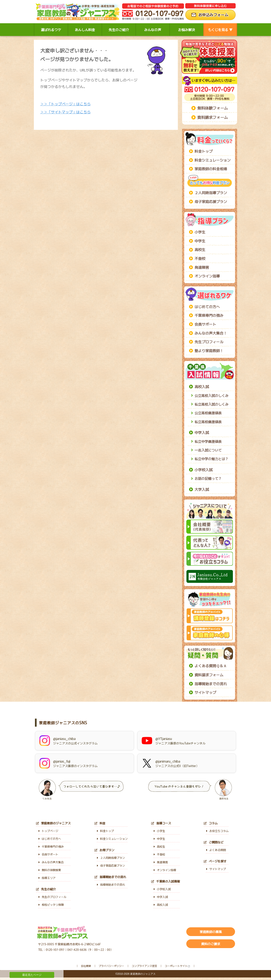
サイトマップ (205, 692)
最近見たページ (32, 975)
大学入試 (202, 489)
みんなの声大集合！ (211, 333)
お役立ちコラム (217, 831)
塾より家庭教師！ (209, 351)
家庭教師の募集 (211, 932)
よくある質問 (216, 850)
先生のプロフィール (52, 897)
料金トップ (204, 151)
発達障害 (202, 267)
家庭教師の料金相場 (211, 169)
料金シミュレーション (213, 160)
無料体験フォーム (213, 108)
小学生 (200, 232)
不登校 (200, 258)
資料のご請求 (211, 944)
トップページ (48, 831)
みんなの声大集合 (51, 862)
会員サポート (205, 324)
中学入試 (202, 432)
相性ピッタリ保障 (51, 905)
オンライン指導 (207, 276)
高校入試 (202, 386)
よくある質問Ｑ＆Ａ (211, 666)
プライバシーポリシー (111, 966)
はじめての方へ (207, 307)
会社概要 (86, 966)
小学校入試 (204, 470)
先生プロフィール (209, 342)
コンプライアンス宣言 (144, 966)
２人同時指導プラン (211, 193)
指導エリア (47, 878)
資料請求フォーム (213, 117)
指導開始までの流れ (211, 684)
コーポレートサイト (176, 966)
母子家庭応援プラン (211, 201)
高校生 (200, 249)
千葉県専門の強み (209, 315)
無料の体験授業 (50, 870)
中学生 (200, 241)
